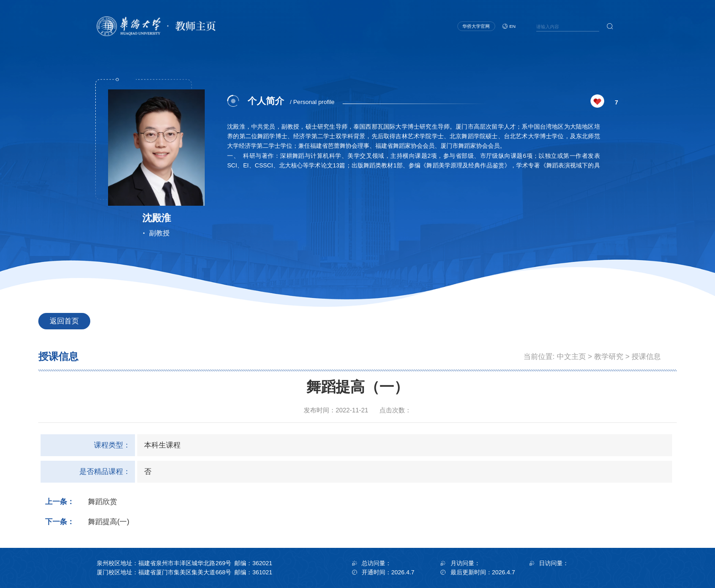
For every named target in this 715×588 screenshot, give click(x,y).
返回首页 (64, 321)
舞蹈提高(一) (109, 522)
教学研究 (609, 356)
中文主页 (571, 356)
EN (513, 26)
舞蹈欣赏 (103, 502)
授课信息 (646, 356)
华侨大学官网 (476, 26)
